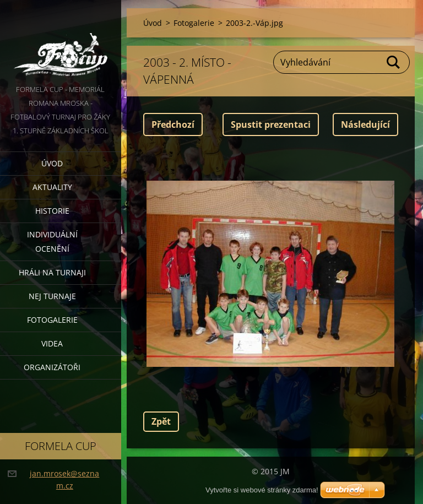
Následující (365, 124)
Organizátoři (52, 367)
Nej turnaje (52, 296)
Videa (52, 343)
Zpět (161, 421)
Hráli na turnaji (52, 272)
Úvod (52, 163)
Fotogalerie (52, 320)
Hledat (394, 62)
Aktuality (52, 187)
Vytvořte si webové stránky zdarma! (262, 490)
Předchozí (173, 124)
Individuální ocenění (52, 242)
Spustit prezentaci (271, 124)
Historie (52, 211)
